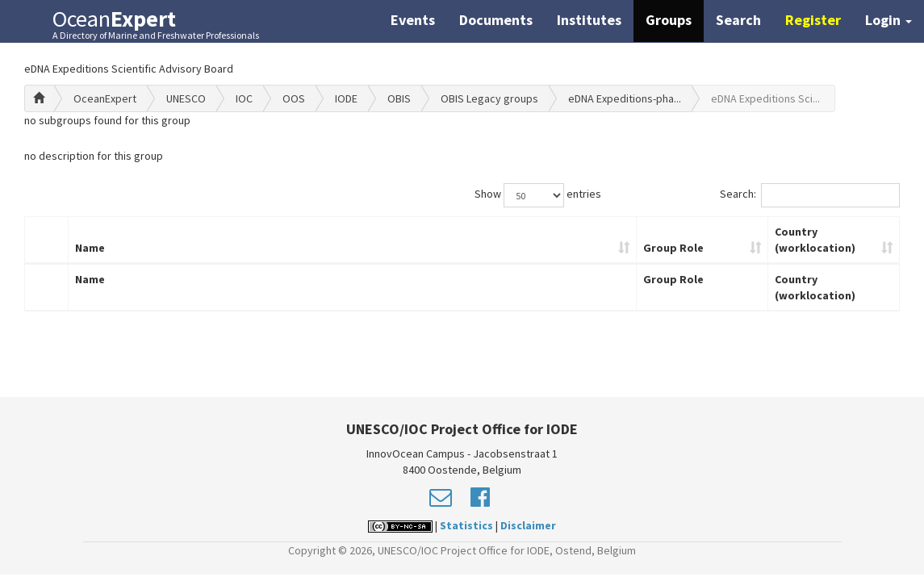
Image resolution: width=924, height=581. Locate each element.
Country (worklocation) (815, 240)
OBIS (399, 98)
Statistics (466, 525)
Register (813, 20)
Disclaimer (528, 525)
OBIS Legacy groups (489, 98)
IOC (244, 98)
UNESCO (186, 98)
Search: (810, 195)
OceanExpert (105, 98)
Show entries (538, 195)
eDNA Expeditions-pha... (625, 98)
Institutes (589, 20)
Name (90, 248)
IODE (346, 98)
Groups (669, 20)
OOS (294, 98)
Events (413, 20)
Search (738, 20)
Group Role (673, 248)
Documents (496, 20)
